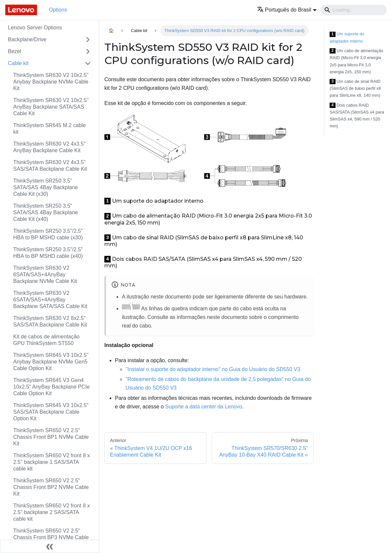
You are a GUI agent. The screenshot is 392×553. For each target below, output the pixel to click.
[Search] (354, 10)
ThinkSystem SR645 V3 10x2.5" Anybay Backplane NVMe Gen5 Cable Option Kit (51, 362)
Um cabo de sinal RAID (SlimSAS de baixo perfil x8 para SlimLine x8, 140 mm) (355, 88)
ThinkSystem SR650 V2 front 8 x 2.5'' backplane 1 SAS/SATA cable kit (52, 462)
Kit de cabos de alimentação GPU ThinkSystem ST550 (46, 340)
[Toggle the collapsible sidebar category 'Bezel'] (88, 52)
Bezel (15, 51)
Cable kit (18, 63)
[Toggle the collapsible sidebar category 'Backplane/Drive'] (88, 40)
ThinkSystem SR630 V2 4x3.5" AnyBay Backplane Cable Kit (49, 147)
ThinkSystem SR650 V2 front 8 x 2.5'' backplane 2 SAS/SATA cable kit (52, 512)
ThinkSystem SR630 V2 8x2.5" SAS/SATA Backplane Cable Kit (50, 321)
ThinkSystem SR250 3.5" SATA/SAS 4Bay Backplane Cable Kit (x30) (46, 187)
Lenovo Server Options (35, 28)
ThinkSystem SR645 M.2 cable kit (50, 129)
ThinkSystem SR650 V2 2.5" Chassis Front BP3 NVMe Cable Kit (51, 537)
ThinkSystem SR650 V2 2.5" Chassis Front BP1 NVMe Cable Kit (51, 437)
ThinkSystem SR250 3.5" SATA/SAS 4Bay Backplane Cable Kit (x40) (46, 212)
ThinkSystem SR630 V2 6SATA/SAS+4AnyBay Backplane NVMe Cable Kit (45, 275)
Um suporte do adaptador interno (347, 37)
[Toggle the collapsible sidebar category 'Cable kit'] (88, 63)
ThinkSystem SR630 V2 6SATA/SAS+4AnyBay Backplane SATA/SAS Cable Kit (50, 300)
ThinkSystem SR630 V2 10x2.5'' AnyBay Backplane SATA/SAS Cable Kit (51, 107)
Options (58, 10)
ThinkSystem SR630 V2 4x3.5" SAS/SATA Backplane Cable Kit (50, 166)
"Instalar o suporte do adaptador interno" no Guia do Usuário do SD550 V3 (213, 369)
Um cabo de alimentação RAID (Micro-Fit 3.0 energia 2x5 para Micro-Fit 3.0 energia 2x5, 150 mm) (356, 61)
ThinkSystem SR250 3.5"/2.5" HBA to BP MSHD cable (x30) (48, 234)
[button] (287, 10)
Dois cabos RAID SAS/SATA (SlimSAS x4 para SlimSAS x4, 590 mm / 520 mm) (357, 116)
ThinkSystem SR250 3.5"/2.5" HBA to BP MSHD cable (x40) (48, 253)
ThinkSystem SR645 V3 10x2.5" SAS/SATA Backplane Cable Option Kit (51, 412)
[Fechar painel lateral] (50, 546)
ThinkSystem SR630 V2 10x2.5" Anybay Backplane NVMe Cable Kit (51, 82)
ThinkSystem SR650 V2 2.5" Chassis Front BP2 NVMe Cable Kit (51, 487)
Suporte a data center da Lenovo (204, 407)
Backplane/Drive (27, 39)
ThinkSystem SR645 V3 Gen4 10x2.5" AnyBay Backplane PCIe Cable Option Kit (52, 387)
